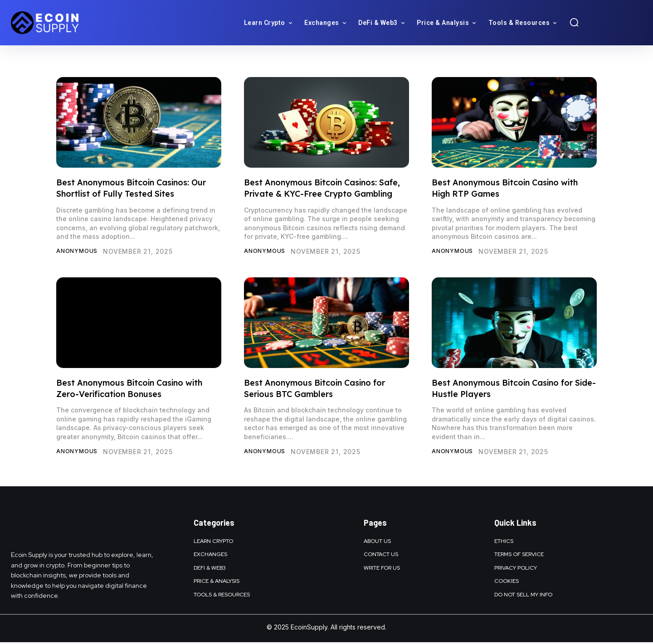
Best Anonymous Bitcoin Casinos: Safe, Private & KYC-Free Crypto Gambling (322, 188)
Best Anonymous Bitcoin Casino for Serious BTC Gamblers (314, 389)
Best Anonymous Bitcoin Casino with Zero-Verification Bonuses (129, 389)
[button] (574, 22)
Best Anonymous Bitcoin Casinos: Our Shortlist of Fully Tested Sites (131, 188)
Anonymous (79, 251)
